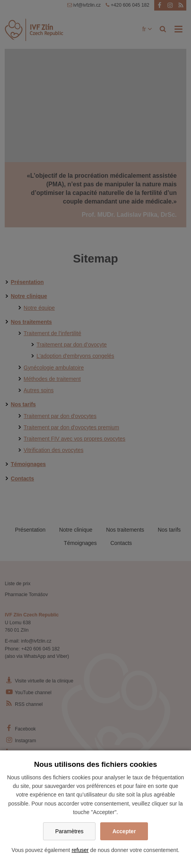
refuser (80, 850)
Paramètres (69, 831)
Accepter (124, 831)
